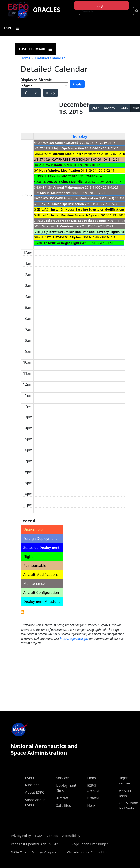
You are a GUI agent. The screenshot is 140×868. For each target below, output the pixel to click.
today (50, 93)
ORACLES (46, 10)
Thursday (79, 136)
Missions (32, 785)
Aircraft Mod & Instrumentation (77, 154)
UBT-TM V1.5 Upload (68, 237)
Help (91, 805)
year (95, 108)
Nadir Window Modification (59, 170)
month (109, 108)
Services (63, 778)
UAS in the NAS (56, 176)
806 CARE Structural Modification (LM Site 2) (82, 198)
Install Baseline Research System (75, 215)
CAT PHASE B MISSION (68, 159)
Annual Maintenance (69, 187)
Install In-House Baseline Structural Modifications (88, 209)
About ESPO (35, 792)
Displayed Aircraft (36, 80)
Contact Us (99, 852)
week (124, 108)
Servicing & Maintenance (60, 226)
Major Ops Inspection (68, 148)
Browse (93, 798)
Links (91, 778)
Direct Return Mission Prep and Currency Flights (84, 232)
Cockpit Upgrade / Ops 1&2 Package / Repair (76, 221)
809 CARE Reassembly (65, 143)
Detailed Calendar (50, 58)
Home (26, 58)
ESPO (30, 778)
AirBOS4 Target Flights (64, 243)
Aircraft (62, 798)
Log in (102, 5)
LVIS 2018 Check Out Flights (67, 182)
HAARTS (59, 165)
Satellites (63, 806)
